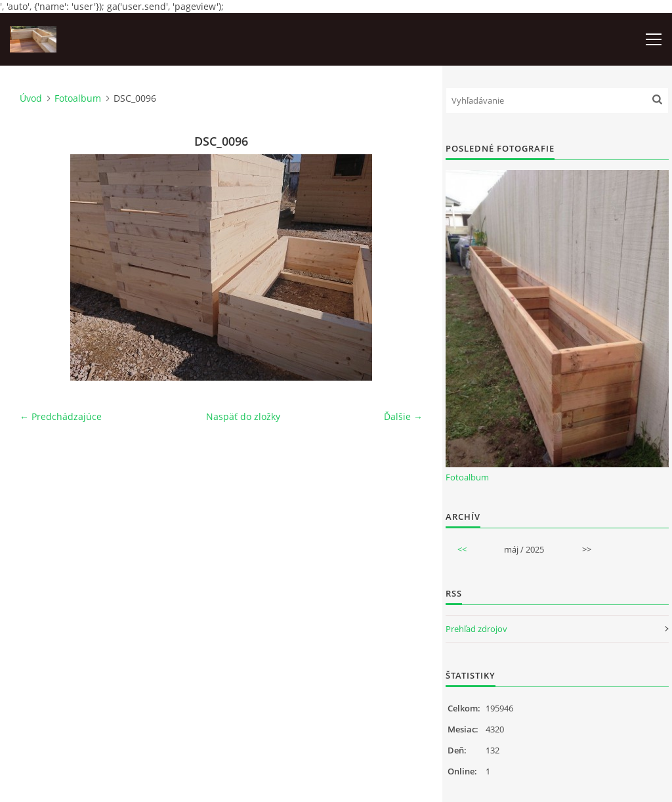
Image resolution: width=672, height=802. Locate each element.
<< (462, 549)
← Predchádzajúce (61, 416)
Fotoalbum (78, 98)
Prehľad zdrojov (476, 629)
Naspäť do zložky (243, 416)
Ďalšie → (403, 416)
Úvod (31, 98)
